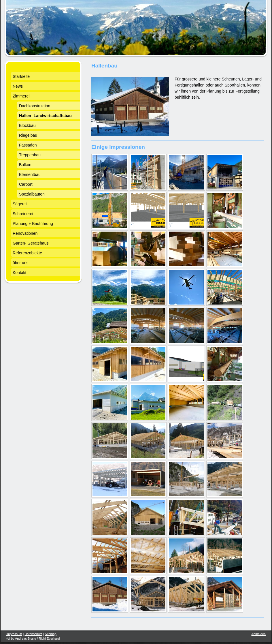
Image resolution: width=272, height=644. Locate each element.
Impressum (14, 634)
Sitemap (51, 634)
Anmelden (258, 634)
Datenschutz (33, 634)
